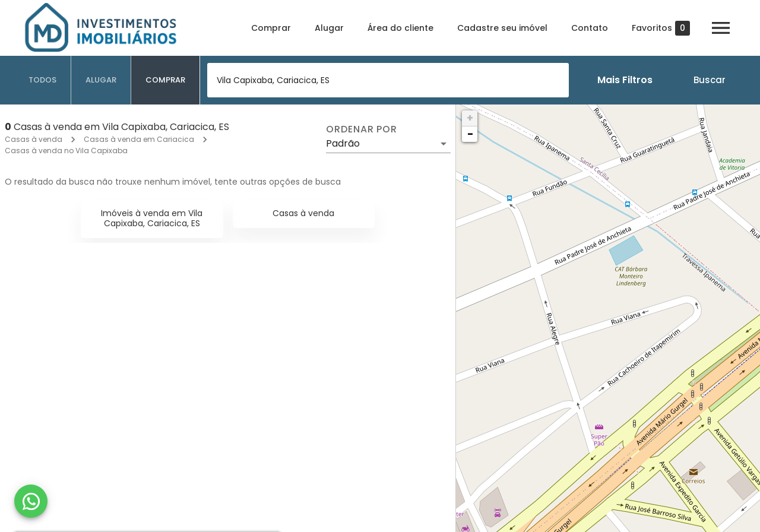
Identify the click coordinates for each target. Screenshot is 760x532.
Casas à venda (34, 139)
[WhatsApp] (31, 501)
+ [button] (470, 118)
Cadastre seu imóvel (502, 28)
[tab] (43, 80)
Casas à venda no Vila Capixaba (66, 151)
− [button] (470, 134)
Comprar (271, 28)
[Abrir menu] (721, 28)
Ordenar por (362, 129)
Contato (590, 28)
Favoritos (661, 28)
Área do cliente (400, 28)
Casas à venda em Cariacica (139, 139)
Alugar (329, 28)
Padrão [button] (343, 143)
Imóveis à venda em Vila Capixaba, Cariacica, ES (152, 218)
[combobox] (388, 80)
